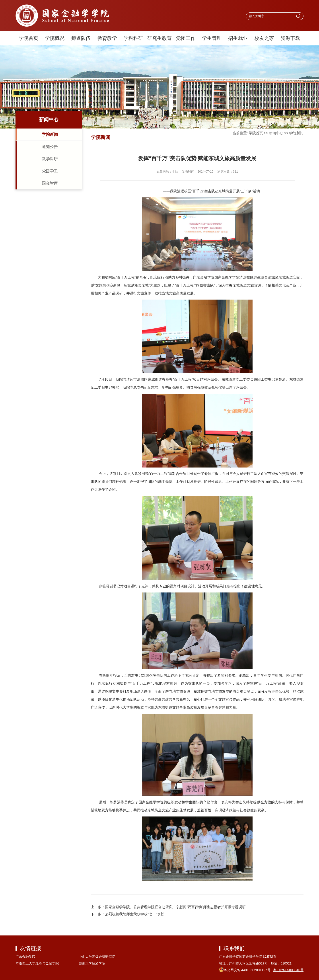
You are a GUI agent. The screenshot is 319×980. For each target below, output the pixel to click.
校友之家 (264, 38)
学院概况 (55, 38)
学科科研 (133, 38)
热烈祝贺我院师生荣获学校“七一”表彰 (135, 914)
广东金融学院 (25, 957)
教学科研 (50, 159)
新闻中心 (276, 133)
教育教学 (107, 38)
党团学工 (50, 171)
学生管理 (212, 38)
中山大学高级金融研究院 (97, 957)
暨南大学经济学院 (92, 963)
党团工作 (186, 38)
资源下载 (290, 38)
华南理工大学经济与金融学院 (37, 963)
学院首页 (29, 38)
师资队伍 (81, 38)
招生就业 (238, 38)
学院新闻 (50, 134)
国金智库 (50, 183)
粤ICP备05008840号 (288, 970)
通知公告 (50, 147)
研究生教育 (159, 38)
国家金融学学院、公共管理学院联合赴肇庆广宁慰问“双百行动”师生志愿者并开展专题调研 (175, 907)
